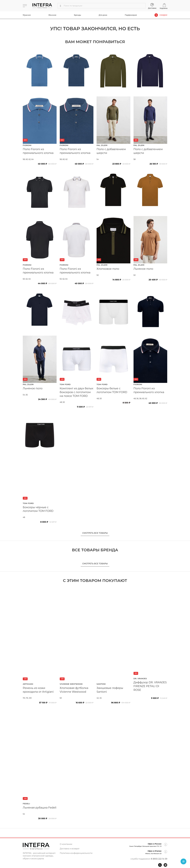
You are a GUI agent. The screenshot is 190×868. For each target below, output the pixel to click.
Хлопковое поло (108, 269)
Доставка (152, 8)
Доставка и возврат (70, 849)
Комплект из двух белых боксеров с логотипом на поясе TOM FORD (77, 392)
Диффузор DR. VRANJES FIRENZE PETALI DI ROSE (150, 686)
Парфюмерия (131, 15)
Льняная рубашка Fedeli (40, 808)
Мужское (27, 15)
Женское (52, 15)
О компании (66, 844)
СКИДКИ (163, 15)
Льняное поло (143, 269)
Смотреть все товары (95, 533)
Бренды (78, 15)
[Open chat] (183, 861)
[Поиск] (102, 6)
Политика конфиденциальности (76, 853)
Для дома (103, 15)
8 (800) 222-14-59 (159, 859)
